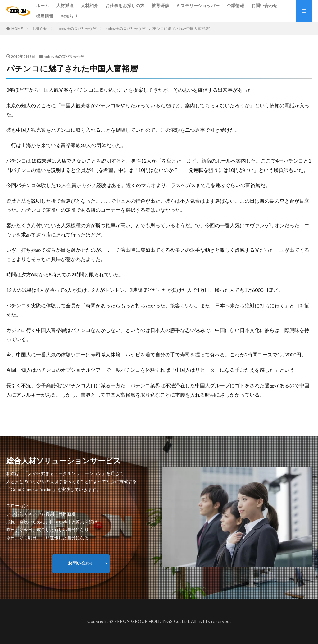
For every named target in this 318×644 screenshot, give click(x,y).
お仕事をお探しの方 (125, 5)
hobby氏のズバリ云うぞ (76, 28)
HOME (17, 28)
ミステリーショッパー (198, 5)
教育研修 (160, 5)
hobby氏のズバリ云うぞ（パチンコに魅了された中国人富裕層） (159, 28)
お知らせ (69, 16)
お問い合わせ (264, 5)
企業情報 (235, 5)
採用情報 (45, 16)
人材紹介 (89, 5)
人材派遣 (65, 5)
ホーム (43, 5)
